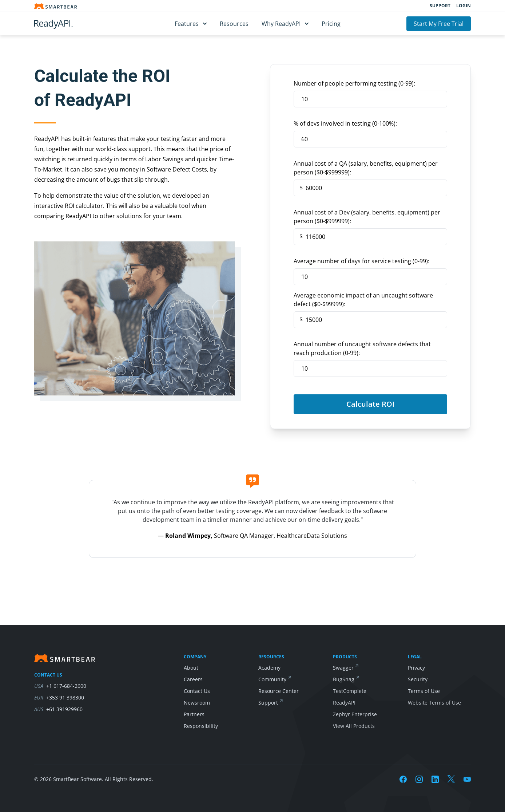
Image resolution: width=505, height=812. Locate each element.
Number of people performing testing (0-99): (354, 83)
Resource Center (279, 691)
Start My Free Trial (439, 24)
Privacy (416, 668)
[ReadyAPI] (71, 24)
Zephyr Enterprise (355, 714)
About (191, 668)
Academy (269, 668)
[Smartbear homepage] (56, 6)
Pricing (331, 24)
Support (440, 6)
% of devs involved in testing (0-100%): (345, 123)
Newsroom (197, 703)
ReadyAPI (344, 703)
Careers (193, 679)
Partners (194, 714)
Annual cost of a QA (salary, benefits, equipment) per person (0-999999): (366, 168)
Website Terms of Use (434, 703)
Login (464, 6)
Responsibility (201, 726)
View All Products (354, 726)
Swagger (343, 668)
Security (418, 679)
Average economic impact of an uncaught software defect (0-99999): (363, 300)
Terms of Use (424, 691)
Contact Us (197, 691)
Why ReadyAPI (285, 24)
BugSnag (344, 679)
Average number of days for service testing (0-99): (361, 261)
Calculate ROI (370, 404)
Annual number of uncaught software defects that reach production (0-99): (362, 348)
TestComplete (350, 691)
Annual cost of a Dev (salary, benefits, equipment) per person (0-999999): (367, 217)
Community (272, 679)
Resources (234, 24)
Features (191, 24)
